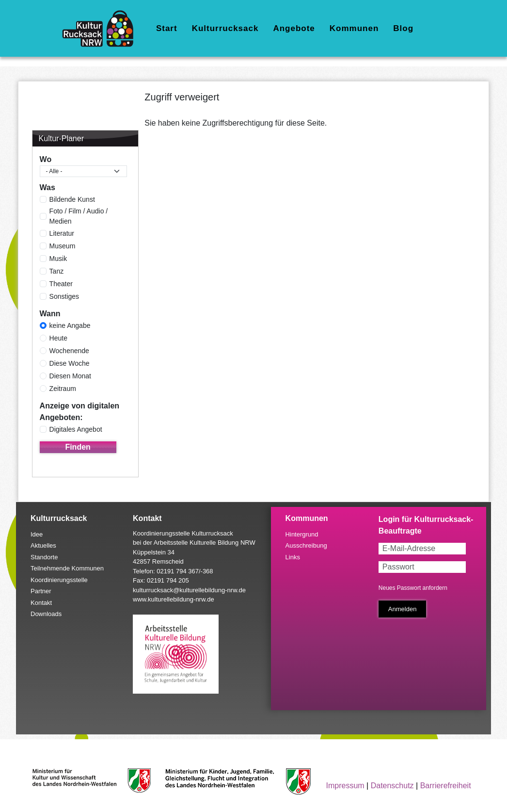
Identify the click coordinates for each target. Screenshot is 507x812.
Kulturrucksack (225, 28)
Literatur (62, 233)
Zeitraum (63, 389)
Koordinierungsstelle (59, 580)
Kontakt (41, 603)
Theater (61, 284)
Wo (46, 159)
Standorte (44, 557)
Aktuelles (43, 545)
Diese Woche (70, 363)
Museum (63, 246)
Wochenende (69, 351)
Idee (37, 534)
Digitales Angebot (76, 429)
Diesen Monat (70, 376)
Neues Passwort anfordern (413, 588)
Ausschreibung (306, 545)
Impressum (345, 786)
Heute (58, 338)
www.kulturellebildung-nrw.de (174, 599)
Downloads (46, 614)
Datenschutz (392, 786)
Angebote (294, 28)
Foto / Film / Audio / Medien (79, 216)
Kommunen (354, 28)
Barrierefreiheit (446, 786)
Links (293, 557)
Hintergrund (302, 534)
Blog (403, 28)
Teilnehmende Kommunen (67, 568)
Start (167, 28)
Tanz (57, 271)
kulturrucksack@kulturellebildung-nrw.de (189, 590)
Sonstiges (64, 296)
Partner (41, 591)
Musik (58, 259)
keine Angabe (70, 325)
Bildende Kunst (72, 199)
